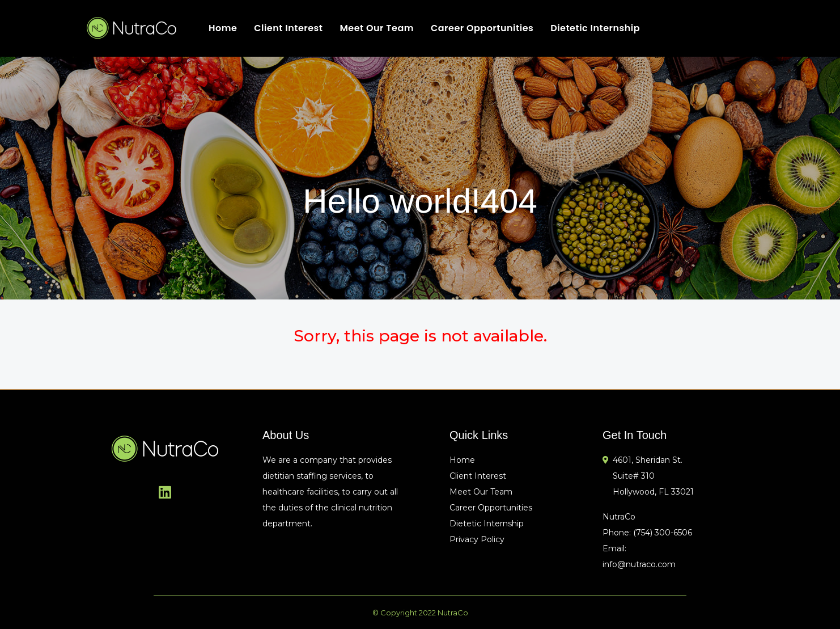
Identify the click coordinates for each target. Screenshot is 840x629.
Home (223, 28)
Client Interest (288, 28)
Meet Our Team (377, 28)
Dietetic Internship (595, 28)
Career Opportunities (482, 28)
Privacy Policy (477, 539)
